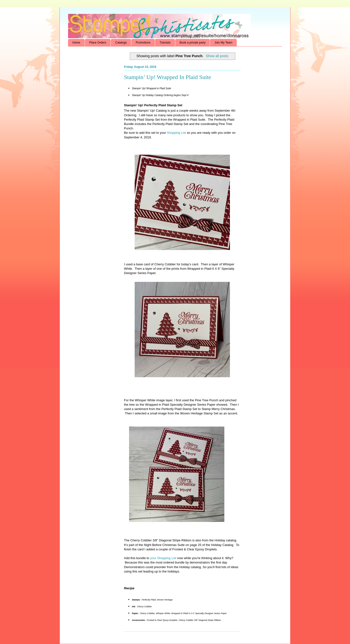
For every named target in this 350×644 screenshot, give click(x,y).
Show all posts (217, 56)
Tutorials (165, 43)
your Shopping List (163, 558)
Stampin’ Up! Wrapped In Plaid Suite (168, 77)
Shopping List (176, 133)
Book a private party (193, 43)
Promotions (143, 43)
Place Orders (98, 43)
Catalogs (121, 43)
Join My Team (223, 43)
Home (76, 43)
